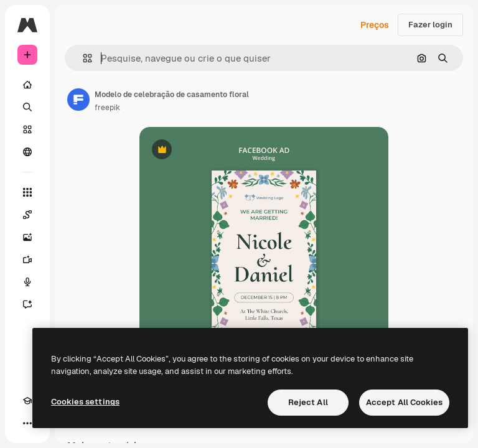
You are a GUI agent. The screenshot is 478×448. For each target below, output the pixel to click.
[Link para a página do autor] (78, 100)
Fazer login (430, 25)
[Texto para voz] (27, 282)
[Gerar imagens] (27, 237)
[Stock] (27, 129)
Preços (375, 25)
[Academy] (27, 401)
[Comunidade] (27, 152)
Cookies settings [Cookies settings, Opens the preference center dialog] (85, 402)
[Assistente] (27, 304)
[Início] (27, 85)
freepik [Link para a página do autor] (107, 108)
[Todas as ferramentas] (27, 192)
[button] (82, 58)
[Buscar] (27, 107)
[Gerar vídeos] (27, 259)
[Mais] (27, 423)
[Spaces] (27, 215)
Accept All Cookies (404, 402)
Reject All (308, 402)
